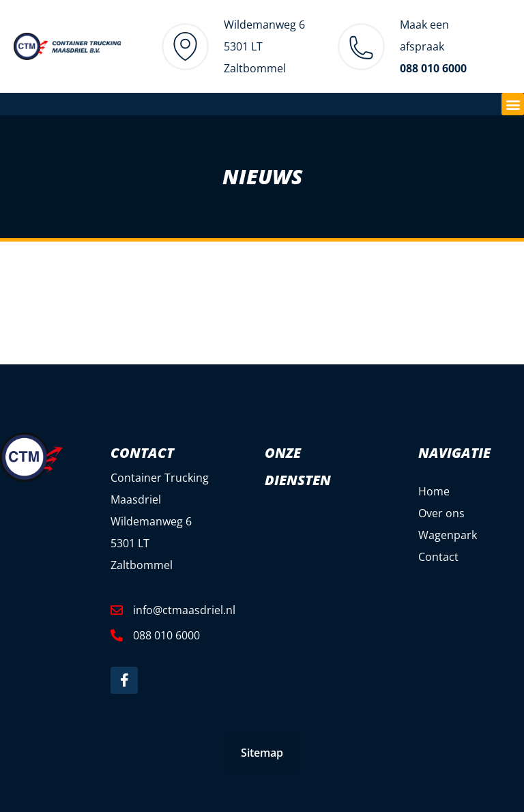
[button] (513, 104)
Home (434, 491)
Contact (438, 557)
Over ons (441, 513)
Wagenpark (448, 535)
